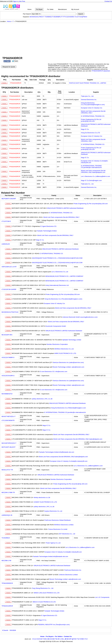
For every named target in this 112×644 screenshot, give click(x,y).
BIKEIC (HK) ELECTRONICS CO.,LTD (47, 593)
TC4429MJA (6, 538)
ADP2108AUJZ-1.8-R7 (9, 267)
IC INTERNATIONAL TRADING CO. (93, 116)
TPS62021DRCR (7, 606)
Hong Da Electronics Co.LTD (90, 133)
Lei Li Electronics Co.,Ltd (60, 272)
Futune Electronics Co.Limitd (58, 529)
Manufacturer (62, 9)
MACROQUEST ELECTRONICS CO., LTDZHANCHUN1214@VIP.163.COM (57, 258)
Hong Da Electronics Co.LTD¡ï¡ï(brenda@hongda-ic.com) (93, 104)
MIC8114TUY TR (7, 470)
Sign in (15, 1)
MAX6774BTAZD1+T (9, 416)
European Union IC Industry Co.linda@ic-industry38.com (69, 461)
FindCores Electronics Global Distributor (58, 520)
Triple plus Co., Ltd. (87, 96)
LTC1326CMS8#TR (8, 420)
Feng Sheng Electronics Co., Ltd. (43, 588)
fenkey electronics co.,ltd (42, 497)
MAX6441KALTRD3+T (37, 17)
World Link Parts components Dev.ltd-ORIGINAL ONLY (61, 217)
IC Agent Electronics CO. (48, 226)
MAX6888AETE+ (7, 394)
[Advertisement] (56, 40)
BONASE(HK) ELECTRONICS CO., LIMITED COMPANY (64, 276)
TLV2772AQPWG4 (81, 17)
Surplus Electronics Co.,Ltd (53, 511)
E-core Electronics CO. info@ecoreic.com (53, 372)
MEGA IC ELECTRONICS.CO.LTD (44, 602)
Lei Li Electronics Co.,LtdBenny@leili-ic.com (96, 176)
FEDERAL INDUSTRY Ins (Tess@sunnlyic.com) (54, 625)
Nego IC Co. (85, 129)
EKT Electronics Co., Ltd (67, 534)
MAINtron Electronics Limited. (64, 525)
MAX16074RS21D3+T (9, 443)
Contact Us (108, 1)
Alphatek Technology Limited (72, 340)
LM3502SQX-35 (7, 515)
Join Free (22, 1)
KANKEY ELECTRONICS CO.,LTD (45, 502)
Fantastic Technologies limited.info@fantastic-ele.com (56, 452)
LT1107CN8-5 (6, 221)
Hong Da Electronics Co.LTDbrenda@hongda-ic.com (68, 408)
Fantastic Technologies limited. (47, 231)
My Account (75, 9)
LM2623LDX (6, 244)
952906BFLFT (58, 17)
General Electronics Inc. (89, 100)
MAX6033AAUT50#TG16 (10, 312)
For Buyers (50, 636)
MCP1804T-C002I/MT (9, 199)
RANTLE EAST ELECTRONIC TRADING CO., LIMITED (88, 83)
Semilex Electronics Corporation (57, 344)
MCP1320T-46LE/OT (8, 447)
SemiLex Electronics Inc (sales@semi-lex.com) (68, 362)
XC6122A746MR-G (8, 357)
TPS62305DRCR (7, 583)
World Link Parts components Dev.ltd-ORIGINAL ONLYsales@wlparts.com (93, 171)
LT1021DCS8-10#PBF (9, 289)
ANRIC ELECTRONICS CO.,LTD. (65, 353)
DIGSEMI (13, 630)
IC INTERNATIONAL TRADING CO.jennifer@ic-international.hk (91, 167)
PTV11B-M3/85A (69, 17)
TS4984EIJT (49, 17)
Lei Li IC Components (102, 597)
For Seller (50, 9)
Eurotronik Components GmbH (56, 326)
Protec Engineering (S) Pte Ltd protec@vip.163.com (91, 120)
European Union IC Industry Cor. (92, 108)
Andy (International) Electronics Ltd (57, 285)
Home (29, 9)
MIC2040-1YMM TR (8, 492)
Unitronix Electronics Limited (68, 575)
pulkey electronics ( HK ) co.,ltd (42, 399)
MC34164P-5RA (7, 335)
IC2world (5, 630)
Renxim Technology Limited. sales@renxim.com (68, 367)
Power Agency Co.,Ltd (53, 543)
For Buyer (39, 9)
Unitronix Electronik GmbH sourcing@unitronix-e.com (80, 317)
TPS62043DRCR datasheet (101, 71)
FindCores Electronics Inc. (73, 570)
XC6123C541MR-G (8, 376)
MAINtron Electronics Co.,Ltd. (64, 349)
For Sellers (59, 636)
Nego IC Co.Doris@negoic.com (91, 180)
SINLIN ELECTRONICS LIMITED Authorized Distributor (65, 208)
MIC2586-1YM (6, 561)
